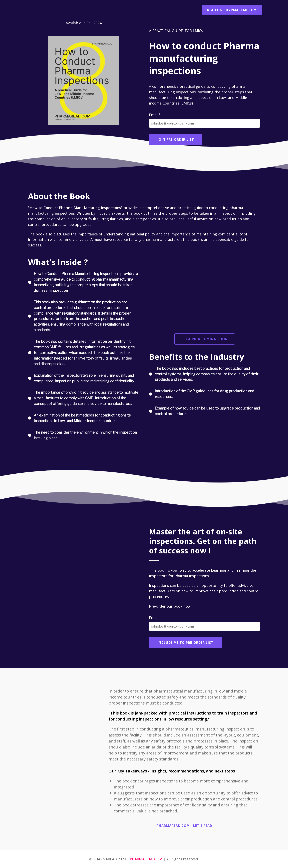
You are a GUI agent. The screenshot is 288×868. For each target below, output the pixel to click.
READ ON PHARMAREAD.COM (232, 10)
